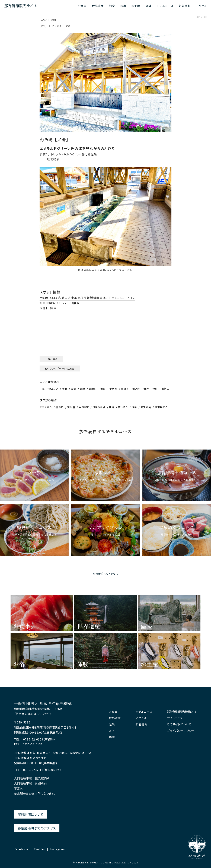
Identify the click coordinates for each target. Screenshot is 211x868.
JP (198, 17)
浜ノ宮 (136, 389)
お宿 (123, 6)
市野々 (125, 389)
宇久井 (113, 389)
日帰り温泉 (55, 26)
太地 (82, 389)
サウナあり (46, 407)
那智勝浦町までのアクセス (37, 828)
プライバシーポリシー (181, 731)
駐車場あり (161, 407)
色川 (155, 389)
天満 (73, 389)
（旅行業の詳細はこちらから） (33, 714)
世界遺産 (98, 6)
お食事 (82, 6)
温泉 (112, 6)
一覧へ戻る (51, 359)
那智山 (165, 389)
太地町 (93, 389)
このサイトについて (179, 724)
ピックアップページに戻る (60, 368)
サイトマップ (175, 718)
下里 (42, 389)
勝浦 (54, 20)
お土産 (136, 6)
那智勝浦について (31, 814)
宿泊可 (60, 407)
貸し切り (123, 407)
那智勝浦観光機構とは (182, 712)
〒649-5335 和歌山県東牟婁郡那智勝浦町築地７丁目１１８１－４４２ (87, 298)
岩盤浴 (71, 407)
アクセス (201, 6)
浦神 (146, 389)
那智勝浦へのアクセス (105, 574)
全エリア (53, 389)
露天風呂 (146, 407)
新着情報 (185, 6)
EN (205, 17)
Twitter (39, 849)
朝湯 (112, 407)
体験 (148, 6)
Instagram (58, 849)
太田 (103, 389)
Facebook (21, 849)
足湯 (68, 26)
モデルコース (165, 6)
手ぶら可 (84, 407)
